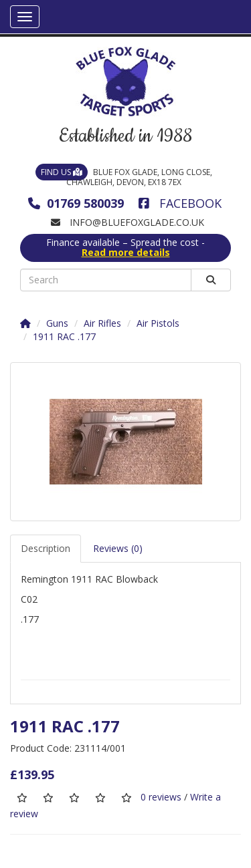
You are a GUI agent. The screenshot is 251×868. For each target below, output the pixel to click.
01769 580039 (76, 203)
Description (46, 548)
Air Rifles (102, 323)
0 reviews (161, 797)
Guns (57, 323)
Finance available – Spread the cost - (125, 248)
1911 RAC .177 (64, 336)
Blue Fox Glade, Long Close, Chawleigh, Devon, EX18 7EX (124, 177)
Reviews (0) (118, 548)
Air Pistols (158, 323)
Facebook (180, 203)
